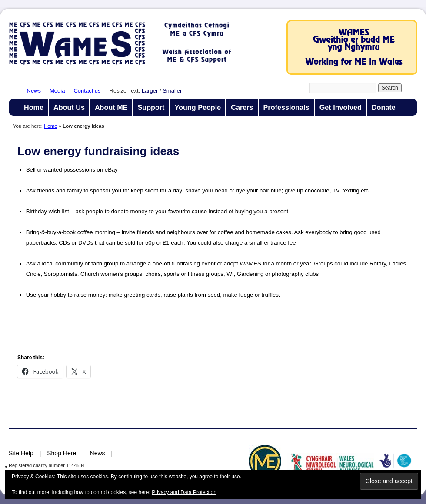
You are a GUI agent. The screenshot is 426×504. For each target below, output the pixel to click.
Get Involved (341, 107)
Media (57, 91)
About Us (69, 107)
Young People (198, 107)
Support (151, 107)
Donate (384, 107)
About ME (111, 107)
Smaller (172, 91)
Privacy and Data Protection (184, 492)
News (34, 91)
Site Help (21, 453)
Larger (150, 91)
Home (34, 107)
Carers (242, 107)
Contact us (87, 91)
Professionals (286, 107)
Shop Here (62, 453)
